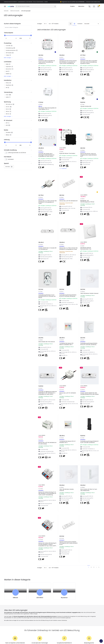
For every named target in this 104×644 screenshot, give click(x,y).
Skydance (64, 598)
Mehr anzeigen (8, 58)
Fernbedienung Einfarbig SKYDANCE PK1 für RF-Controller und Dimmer (89, 344)
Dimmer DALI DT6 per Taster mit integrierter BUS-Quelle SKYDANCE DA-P (89, 155)
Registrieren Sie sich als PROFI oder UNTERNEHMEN (73, 2)
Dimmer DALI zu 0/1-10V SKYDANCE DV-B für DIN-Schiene (48, 443)
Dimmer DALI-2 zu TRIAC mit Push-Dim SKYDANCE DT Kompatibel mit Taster (69, 249)
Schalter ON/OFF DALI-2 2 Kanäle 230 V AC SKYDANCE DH (47, 249)
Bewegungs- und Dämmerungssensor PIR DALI (87, 201)
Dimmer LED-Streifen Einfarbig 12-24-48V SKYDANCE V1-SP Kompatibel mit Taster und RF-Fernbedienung (47, 494)
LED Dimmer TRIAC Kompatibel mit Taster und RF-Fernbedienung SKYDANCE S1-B (47, 62)
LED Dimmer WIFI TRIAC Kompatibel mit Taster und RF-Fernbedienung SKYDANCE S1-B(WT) (89, 62)
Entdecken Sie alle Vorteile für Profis (93, 2)
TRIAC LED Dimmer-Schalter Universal (89, 293)
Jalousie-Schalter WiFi (86, 106)
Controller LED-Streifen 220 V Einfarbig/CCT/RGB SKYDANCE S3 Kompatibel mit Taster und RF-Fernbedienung (46, 156)
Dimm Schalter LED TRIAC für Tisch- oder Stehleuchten (89, 490)
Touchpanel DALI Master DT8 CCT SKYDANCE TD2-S (68, 442)
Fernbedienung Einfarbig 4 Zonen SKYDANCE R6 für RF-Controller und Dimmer (47, 296)
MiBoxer (15, 598)
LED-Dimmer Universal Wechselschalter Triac (86, 248)
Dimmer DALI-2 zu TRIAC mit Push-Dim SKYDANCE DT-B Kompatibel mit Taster (48, 202)
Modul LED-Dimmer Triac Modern (67, 153)
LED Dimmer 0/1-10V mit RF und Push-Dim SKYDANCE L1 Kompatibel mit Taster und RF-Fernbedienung (68, 62)
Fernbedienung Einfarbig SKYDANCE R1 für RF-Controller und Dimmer (89, 442)
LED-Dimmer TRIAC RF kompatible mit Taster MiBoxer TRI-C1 (47, 109)
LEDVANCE (40, 598)
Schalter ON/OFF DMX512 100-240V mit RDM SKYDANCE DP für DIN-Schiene (89, 394)
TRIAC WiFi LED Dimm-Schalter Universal (67, 490)
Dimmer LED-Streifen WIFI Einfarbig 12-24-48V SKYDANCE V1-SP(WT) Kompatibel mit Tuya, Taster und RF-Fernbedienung (48, 545)
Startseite (6, 11)
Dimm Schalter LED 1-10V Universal (47, 342)
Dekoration (81, 7)
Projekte (72, 7)
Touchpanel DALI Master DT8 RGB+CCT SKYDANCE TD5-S (66, 344)
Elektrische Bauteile (15, 11)
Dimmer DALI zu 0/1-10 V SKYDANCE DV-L (68, 394)
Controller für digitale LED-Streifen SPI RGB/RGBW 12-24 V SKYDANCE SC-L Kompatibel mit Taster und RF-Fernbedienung (48, 394)
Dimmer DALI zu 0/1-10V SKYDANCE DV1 (68, 201)
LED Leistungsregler (26, 11)
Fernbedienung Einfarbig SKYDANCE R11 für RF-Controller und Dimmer (68, 296)
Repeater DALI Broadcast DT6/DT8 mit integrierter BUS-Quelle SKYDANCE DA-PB (68, 543)
